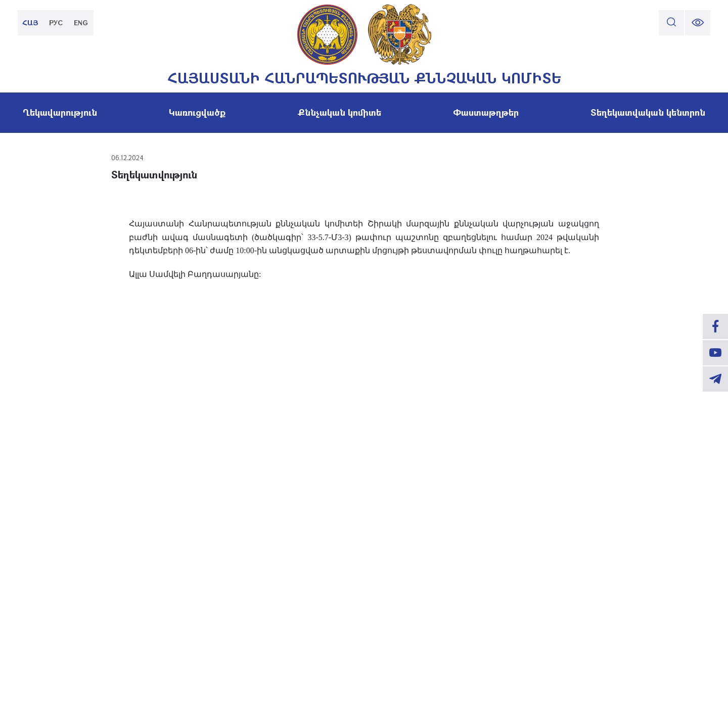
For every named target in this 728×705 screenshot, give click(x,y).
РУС (56, 22)
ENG (81, 22)
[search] (671, 23)
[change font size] (698, 23)
